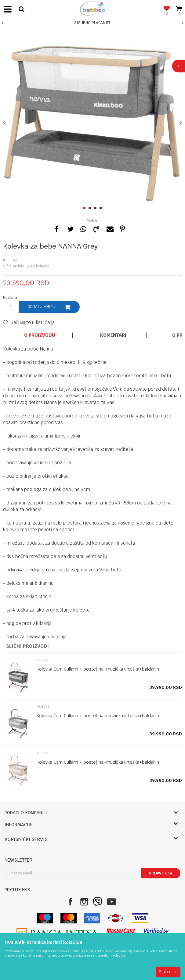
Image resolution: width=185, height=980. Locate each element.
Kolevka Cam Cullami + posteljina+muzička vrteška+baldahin (98, 669)
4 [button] (102, 208)
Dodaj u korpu (42, 307)
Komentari (113, 335)
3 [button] (96, 208)
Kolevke (11, 260)
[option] (92, 23)
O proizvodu (40, 335)
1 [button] (85, 208)
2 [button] (91, 208)
